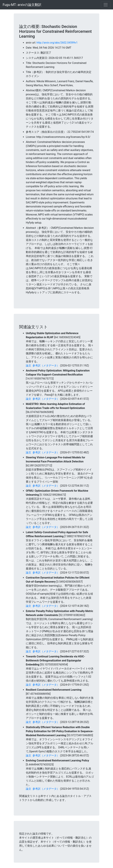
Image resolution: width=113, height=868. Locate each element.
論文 (29, 366)
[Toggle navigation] (106, 5)
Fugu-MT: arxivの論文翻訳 (22, 5)
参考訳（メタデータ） (46, 366)
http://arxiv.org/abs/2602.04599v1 (57, 43)
